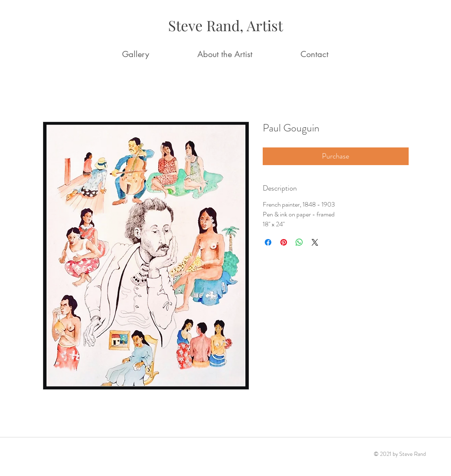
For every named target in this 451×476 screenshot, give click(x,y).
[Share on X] (315, 242)
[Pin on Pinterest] (284, 242)
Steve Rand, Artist (225, 25)
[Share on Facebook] (268, 242)
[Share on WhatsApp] (299, 242)
